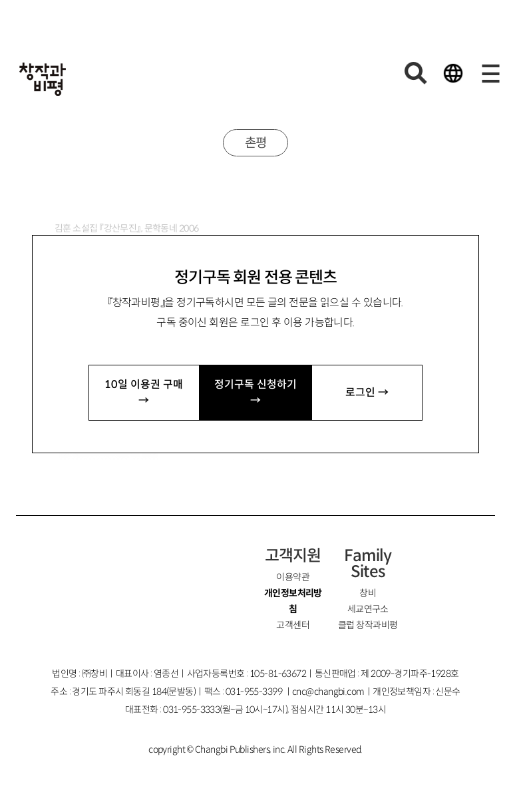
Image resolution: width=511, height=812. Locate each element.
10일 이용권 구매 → (144, 392)
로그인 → (367, 392)
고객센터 (293, 625)
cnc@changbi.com (328, 692)
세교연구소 (368, 609)
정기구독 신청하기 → (255, 392)
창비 (368, 593)
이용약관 (293, 577)
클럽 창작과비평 (368, 625)
